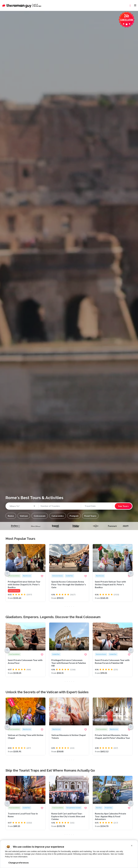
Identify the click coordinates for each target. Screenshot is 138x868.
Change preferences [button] (19, 863)
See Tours (123, 506)
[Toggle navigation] (135, 5)
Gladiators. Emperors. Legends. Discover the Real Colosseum (53, 617)
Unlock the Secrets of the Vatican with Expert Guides (47, 692)
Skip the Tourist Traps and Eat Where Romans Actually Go (50, 770)
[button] (11, 516)
